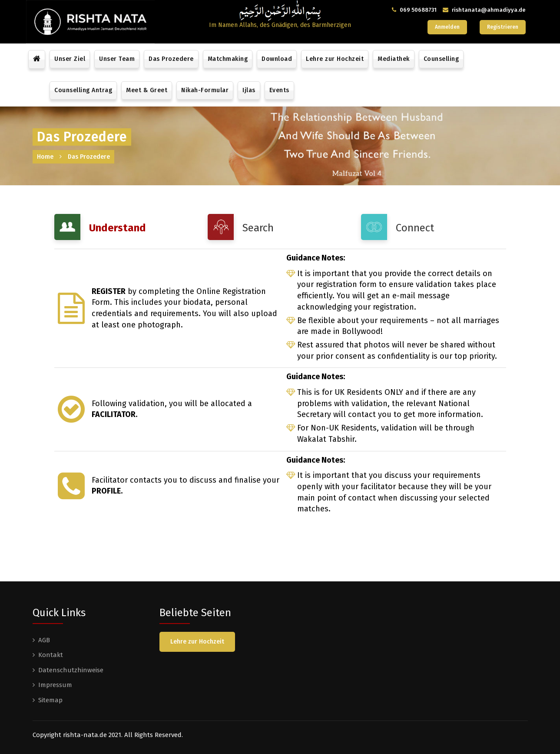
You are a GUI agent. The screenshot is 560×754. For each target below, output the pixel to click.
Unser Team (117, 59)
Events (279, 90)
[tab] (127, 227)
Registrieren (503, 27)
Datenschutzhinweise (71, 670)
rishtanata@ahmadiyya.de (489, 10)
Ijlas (249, 90)
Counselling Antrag (83, 90)
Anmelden (447, 27)
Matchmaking (228, 59)
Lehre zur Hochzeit (335, 59)
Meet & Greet (147, 90)
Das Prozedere (171, 59)
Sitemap (50, 700)
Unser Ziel (70, 59)
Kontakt (51, 655)
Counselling (441, 59)
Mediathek (394, 59)
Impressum (55, 685)
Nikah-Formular (205, 90)
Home (45, 157)
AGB (44, 640)
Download (277, 59)
